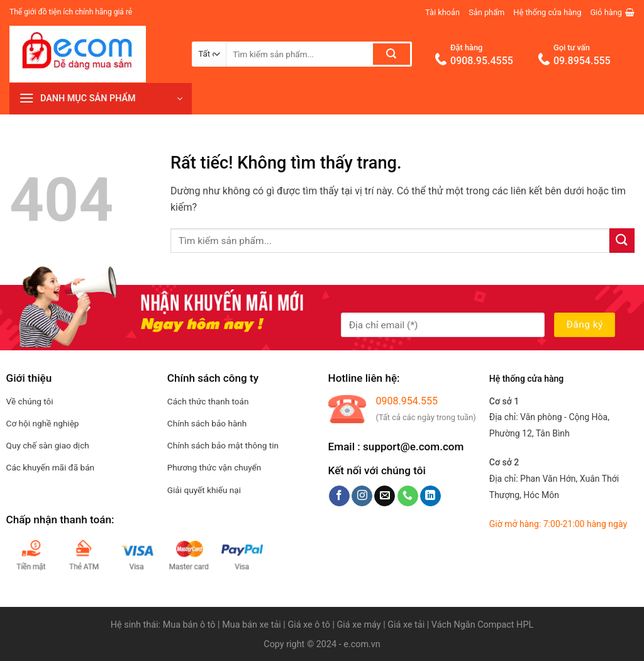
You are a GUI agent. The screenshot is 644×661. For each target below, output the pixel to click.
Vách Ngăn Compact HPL (482, 625)
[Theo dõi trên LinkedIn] (430, 496)
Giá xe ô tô (308, 625)
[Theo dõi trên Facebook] (339, 496)
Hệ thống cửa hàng (547, 12)
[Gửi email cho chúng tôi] (385, 496)
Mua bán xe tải (252, 625)
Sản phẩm (486, 12)
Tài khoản (442, 12)
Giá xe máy (360, 625)
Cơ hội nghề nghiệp (43, 423)
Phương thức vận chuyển (214, 467)
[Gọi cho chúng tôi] (408, 496)
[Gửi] (391, 54)
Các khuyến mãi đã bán (50, 467)
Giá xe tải (406, 625)
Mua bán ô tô (189, 625)
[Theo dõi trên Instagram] (362, 496)
